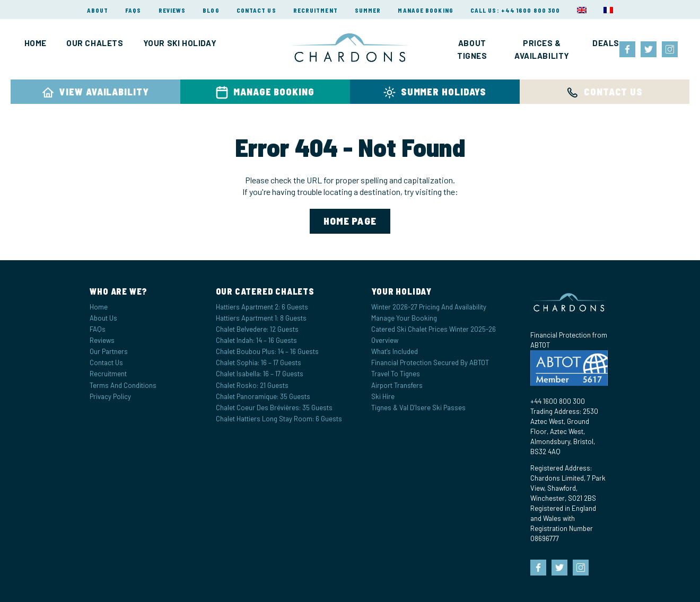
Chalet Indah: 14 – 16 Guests (256, 340)
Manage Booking (425, 10)
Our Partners (109, 351)
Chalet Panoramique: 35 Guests (263, 396)
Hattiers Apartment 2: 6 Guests (262, 307)
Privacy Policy (110, 396)
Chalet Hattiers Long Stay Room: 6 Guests (279, 419)
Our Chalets (95, 43)
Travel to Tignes (396, 374)
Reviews (172, 10)
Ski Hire (383, 396)
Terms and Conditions (123, 385)
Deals (606, 43)
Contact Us (256, 10)
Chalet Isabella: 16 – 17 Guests (260, 374)
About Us (103, 318)
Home (36, 43)
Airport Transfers (397, 385)
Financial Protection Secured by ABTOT (430, 362)
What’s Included (395, 351)
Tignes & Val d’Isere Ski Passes (418, 408)
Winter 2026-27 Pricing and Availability (429, 307)
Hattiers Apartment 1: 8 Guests (261, 318)
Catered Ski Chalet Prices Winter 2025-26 (434, 329)
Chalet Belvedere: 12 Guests (257, 329)
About (98, 10)
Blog (211, 10)
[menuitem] (582, 10)
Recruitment (316, 10)
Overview (385, 340)
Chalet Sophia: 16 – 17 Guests (259, 362)
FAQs (133, 10)
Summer (368, 10)
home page (350, 221)
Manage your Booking (404, 318)
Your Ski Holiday (180, 43)
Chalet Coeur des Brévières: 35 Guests (274, 408)
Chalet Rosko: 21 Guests (252, 385)
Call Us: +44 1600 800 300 (515, 10)
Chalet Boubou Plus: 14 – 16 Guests (267, 351)
